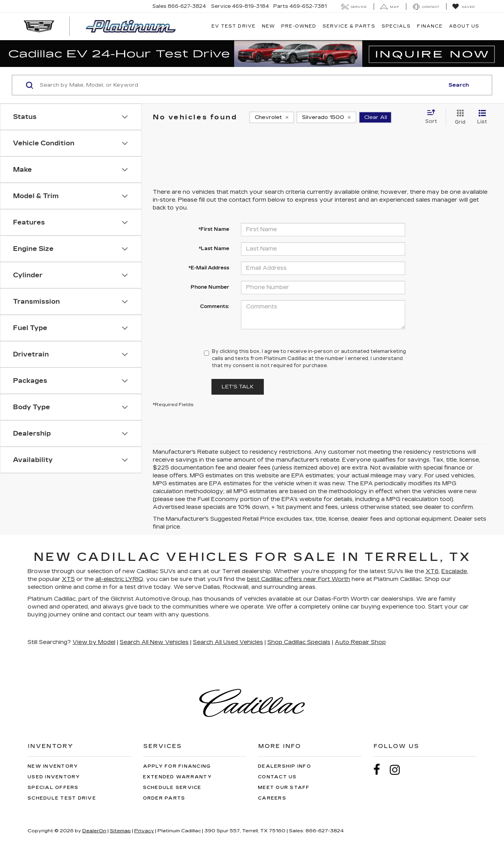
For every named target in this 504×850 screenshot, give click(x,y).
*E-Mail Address (209, 268)
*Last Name (214, 249)
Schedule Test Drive (62, 798)
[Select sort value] (434, 117)
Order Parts (164, 798)
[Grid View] (459, 117)
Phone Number (210, 287)
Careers (272, 798)
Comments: (215, 306)
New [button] (268, 26)
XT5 (68, 579)
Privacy (144, 831)
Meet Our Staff (284, 788)
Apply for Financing (177, 766)
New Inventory (53, 766)
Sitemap (120, 831)
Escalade (454, 571)
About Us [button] (464, 26)
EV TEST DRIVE (233, 26)
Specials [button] (396, 26)
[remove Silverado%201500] (326, 117)
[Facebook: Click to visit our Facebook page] (381, 770)
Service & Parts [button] (349, 26)
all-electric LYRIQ (119, 579)
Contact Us (277, 777)
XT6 (432, 571)
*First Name (214, 229)
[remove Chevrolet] (272, 117)
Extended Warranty (177, 777)
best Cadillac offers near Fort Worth (298, 579)
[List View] (482, 117)
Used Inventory (54, 777)
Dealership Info (284, 766)
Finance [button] (430, 26)
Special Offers (53, 788)
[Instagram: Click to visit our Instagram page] (399, 770)
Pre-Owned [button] (299, 26)
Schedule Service (172, 788)
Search (459, 85)
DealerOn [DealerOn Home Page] (94, 831)
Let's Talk (238, 387)
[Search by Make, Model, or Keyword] (241, 85)
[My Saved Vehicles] (463, 7)
